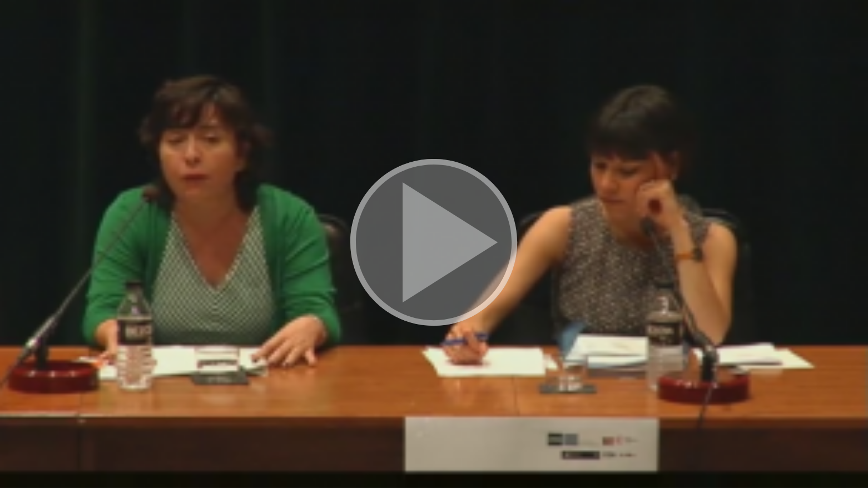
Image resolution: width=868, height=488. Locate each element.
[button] (434, 244)
